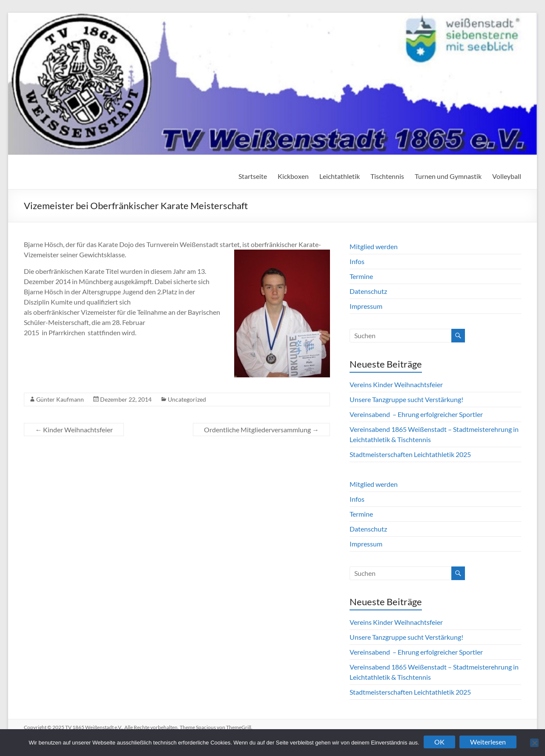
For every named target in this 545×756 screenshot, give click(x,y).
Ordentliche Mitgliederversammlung (261, 430)
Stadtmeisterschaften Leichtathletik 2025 (410, 454)
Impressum (366, 306)
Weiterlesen (488, 742)
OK (439, 742)
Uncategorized (187, 399)
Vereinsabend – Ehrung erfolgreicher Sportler (416, 414)
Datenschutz (368, 291)
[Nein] (534, 743)
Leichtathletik (340, 176)
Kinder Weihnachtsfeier (74, 430)
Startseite (253, 176)
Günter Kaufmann (60, 399)
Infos (357, 261)
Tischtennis (387, 176)
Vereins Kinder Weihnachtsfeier (396, 384)
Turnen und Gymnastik (448, 176)
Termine (361, 276)
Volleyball (507, 176)
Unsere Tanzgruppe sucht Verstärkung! (406, 399)
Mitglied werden (374, 246)
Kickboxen (293, 176)
